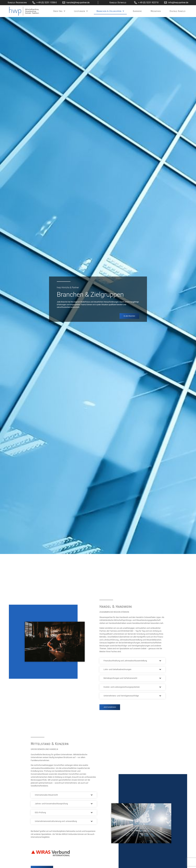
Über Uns (59, 11)
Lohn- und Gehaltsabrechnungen (117, 669)
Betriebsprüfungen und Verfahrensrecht (120, 678)
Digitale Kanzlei (178, 11)
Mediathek (156, 11)
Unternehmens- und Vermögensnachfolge (121, 696)
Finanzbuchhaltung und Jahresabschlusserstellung (125, 661)
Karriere (137, 11)
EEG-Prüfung (40, 813)
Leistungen (81, 11)
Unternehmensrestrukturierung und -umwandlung (56, 821)
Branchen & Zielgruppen (110, 11)
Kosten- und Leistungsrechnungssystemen (122, 687)
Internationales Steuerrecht (46, 795)
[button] (132, 661)
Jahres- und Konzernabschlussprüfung (51, 804)
